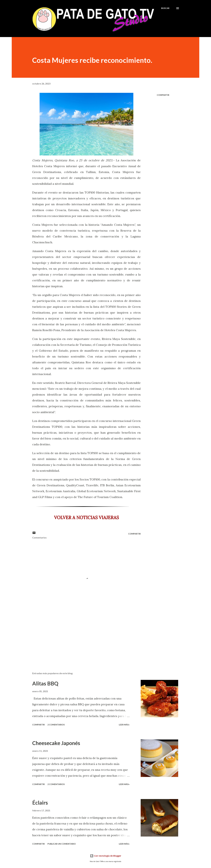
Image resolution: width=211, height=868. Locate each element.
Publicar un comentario (62, 844)
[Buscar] (165, 8)
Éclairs (40, 803)
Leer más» (124, 725)
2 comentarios (56, 725)
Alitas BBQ (45, 683)
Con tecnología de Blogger (106, 856)
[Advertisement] (82, 635)
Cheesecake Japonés (56, 743)
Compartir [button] (163, 95)
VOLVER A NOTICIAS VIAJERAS (86, 518)
